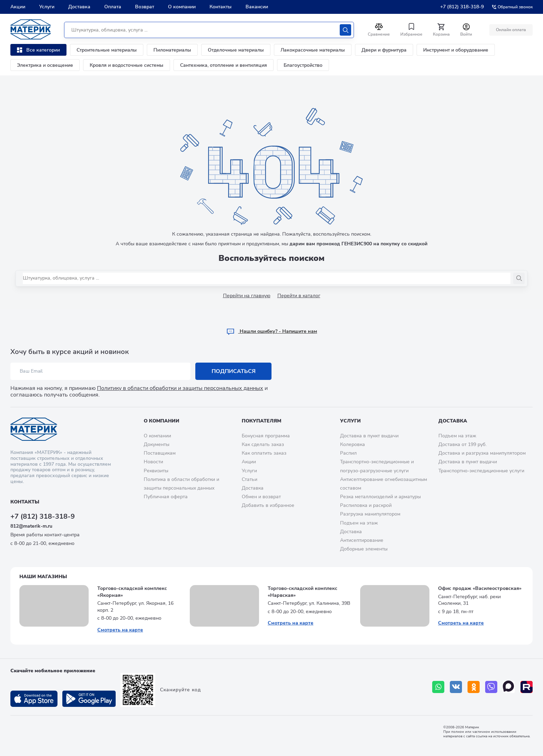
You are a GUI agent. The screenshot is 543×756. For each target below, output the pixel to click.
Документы (157, 444)
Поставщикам (160, 453)
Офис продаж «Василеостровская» (480, 588)
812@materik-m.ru (31, 526)
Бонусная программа (266, 436)
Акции (18, 7)
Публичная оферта (166, 497)
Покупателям (261, 421)
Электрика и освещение (45, 65)
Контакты (221, 7)
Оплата (113, 7)
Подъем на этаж (359, 523)
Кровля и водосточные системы (127, 65)
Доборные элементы (364, 549)
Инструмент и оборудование (456, 50)
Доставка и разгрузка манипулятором (482, 453)
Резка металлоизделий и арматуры (380, 497)
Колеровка (353, 444)
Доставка (79, 7)
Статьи (250, 479)
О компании (182, 7)
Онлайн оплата (511, 30)
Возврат (145, 7)
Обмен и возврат (261, 497)
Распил (348, 453)
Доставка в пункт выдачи (369, 436)
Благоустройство (303, 65)
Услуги (47, 7)
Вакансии (257, 7)
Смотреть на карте (120, 630)
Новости (153, 462)
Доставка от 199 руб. (462, 444)
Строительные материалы (107, 50)
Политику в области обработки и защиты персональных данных (180, 388)
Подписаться (234, 371)
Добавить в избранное (268, 505)
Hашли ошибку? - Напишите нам (272, 331)
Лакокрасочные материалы (313, 50)
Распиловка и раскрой (366, 505)
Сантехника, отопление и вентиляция (224, 65)
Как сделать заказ (263, 444)
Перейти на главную (247, 296)
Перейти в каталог (299, 296)
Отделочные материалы (236, 50)
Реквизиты (156, 471)
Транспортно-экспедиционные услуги (481, 471)
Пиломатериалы (172, 50)
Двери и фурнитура (384, 50)
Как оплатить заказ (264, 453)
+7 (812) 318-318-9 (462, 7)
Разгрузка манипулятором (370, 514)
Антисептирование (362, 540)
